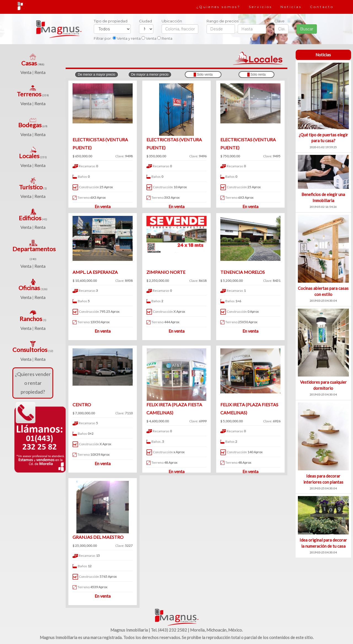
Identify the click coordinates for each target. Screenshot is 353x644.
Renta (40, 72)
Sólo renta (257, 75)
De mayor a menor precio (150, 75)
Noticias (291, 7)
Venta (26, 72)
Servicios (260, 7)
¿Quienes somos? (218, 7)
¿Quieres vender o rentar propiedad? (33, 383)
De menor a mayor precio (96, 75)
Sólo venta (203, 75)
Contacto (322, 7)
